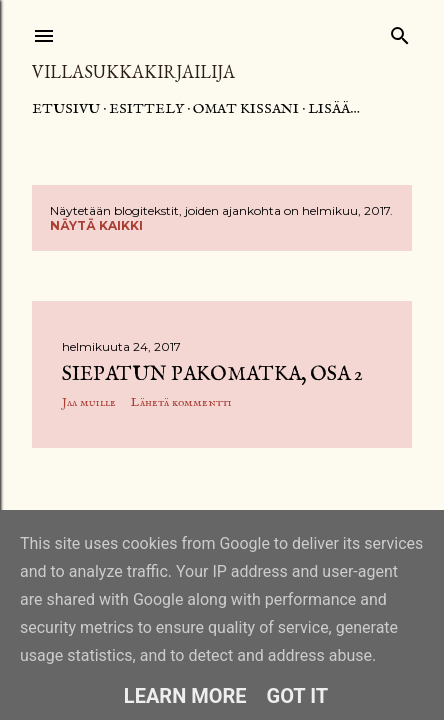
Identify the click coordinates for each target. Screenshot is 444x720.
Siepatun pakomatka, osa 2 (212, 374)
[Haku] (400, 31)
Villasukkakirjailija (133, 71)
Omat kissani (246, 109)
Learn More (185, 696)
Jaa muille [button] (89, 402)
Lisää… (334, 109)
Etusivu (66, 109)
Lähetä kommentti (181, 402)
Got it (298, 696)
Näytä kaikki (96, 225)
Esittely (146, 109)
